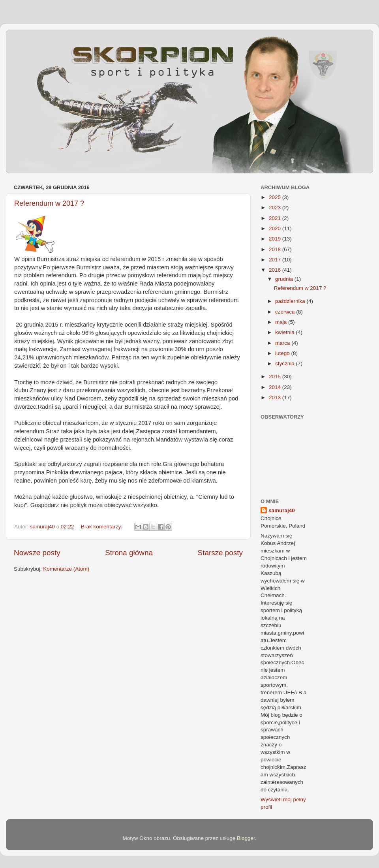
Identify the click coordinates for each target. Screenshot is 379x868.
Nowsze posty (37, 553)
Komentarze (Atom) (66, 569)
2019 (276, 239)
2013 (276, 397)
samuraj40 (282, 510)
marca (283, 343)
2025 (276, 197)
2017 (276, 260)
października (291, 301)
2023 (276, 208)
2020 (276, 228)
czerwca (286, 312)
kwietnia (286, 332)
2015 (276, 377)
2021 (276, 218)
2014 (276, 387)
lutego (283, 353)
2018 (276, 249)
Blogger (246, 838)
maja (282, 322)
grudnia (285, 279)
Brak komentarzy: (102, 527)
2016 (276, 270)
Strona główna (129, 553)
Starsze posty (220, 553)
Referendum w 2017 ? (49, 203)
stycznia (286, 364)
